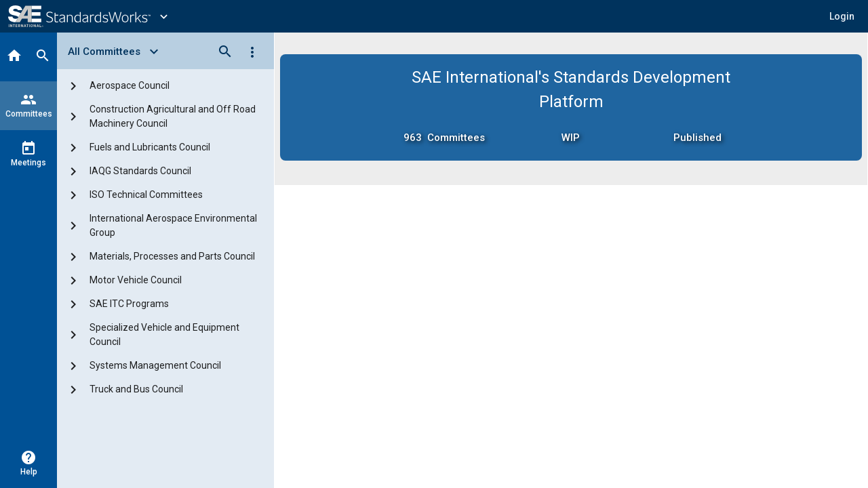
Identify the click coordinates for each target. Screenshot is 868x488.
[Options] (252, 52)
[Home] (14, 57)
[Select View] (118, 52)
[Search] (43, 57)
